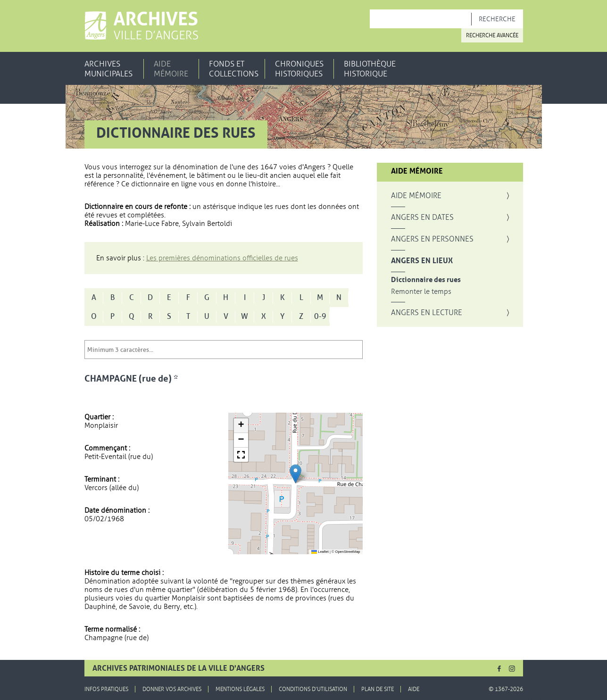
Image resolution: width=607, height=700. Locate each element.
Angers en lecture (427, 313)
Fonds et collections (234, 69)
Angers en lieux (422, 261)
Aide (414, 689)
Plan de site (378, 689)
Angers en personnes (432, 239)
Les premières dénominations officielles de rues (222, 258)
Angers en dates (422, 217)
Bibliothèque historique (370, 69)
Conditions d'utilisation (313, 689)
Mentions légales (240, 689)
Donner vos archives (172, 689)
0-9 (320, 317)
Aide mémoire (171, 69)
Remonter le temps (421, 292)
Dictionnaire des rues (426, 280)
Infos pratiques (106, 689)
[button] (295, 474)
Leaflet (320, 552)
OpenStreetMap (348, 552)
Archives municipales (108, 69)
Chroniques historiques (299, 69)
